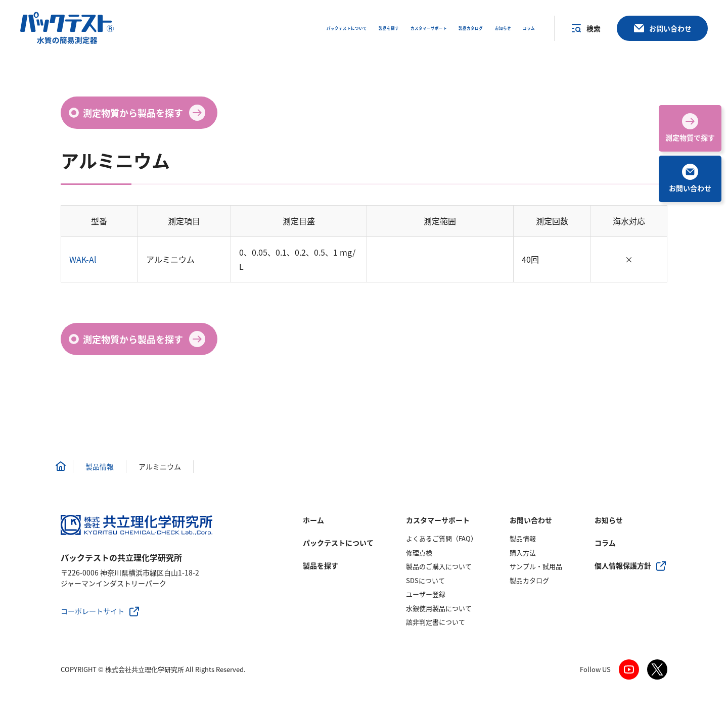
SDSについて (425, 580)
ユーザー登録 (426, 594)
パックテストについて (338, 543)
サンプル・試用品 (536, 566)
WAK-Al (83, 259)
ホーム (313, 520)
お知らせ (609, 520)
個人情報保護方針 (623, 565)
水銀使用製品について (439, 608)
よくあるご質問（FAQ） (442, 538)
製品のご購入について (439, 566)
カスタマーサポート (438, 520)
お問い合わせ (531, 520)
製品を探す (321, 565)
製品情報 (523, 538)
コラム (605, 543)
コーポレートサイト (93, 611)
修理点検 (419, 553)
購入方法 (523, 553)
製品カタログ (529, 580)
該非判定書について (436, 622)
